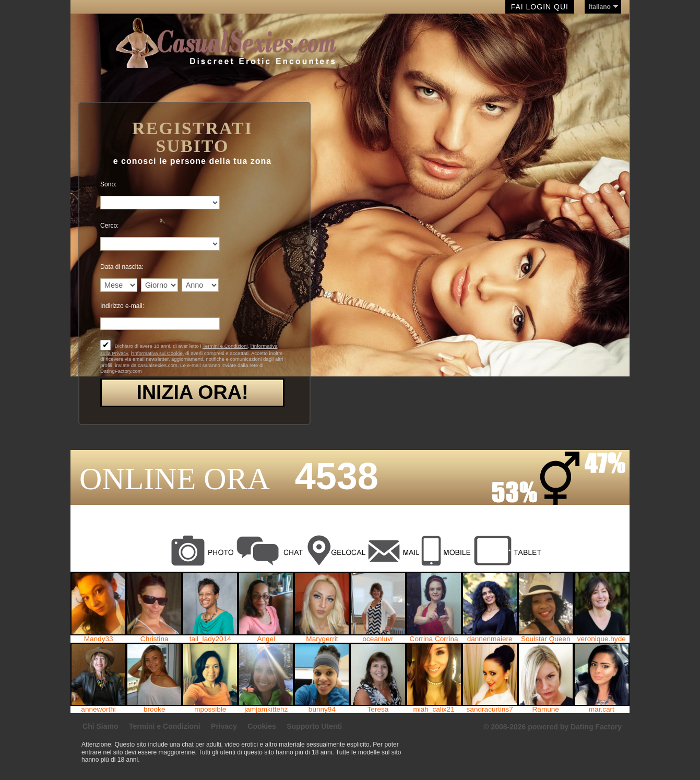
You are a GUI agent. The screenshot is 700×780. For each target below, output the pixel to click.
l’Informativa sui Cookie (157, 353)
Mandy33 (99, 639)
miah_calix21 (434, 710)
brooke (155, 710)
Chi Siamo (100, 726)
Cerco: (109, 226)
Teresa (378, 710)
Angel (266, 639)
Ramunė (546, 710)
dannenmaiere (490, 639)
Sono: (108, 184)
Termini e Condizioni (225, 346)
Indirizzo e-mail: (122, 306)
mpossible (210, 710)
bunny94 (322, 710)
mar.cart (602, 710)
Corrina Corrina (434, 639)
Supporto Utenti (314, 726)
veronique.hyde (602, 639)
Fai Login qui (540, 7)
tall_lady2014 (210, 639)
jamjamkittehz (266, 710)
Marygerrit (322, 639)
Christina (155, 639)
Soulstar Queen (545, 639)
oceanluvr (378, 639)
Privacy (224, 726)
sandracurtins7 (490, 710)
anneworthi (98, 710)
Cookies (262, 726)
